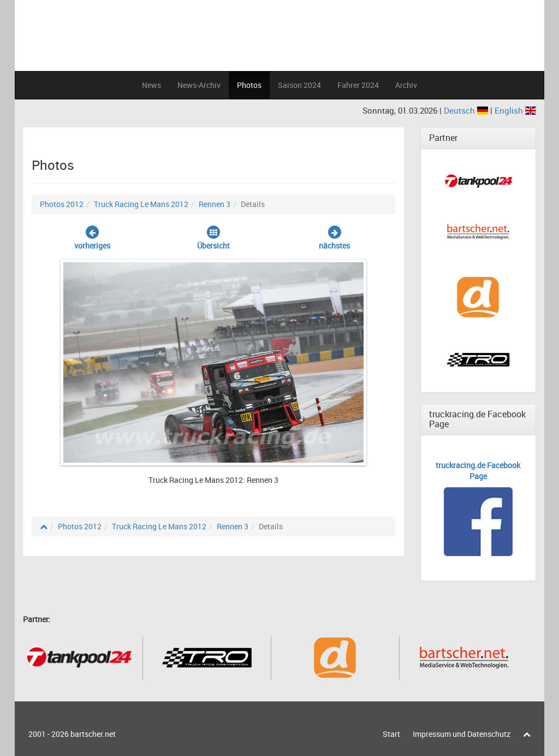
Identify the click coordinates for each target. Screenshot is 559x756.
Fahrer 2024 (358, 85)
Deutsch (467, 110)
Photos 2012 (62, 204)
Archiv (406, 85)
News (151, 85)
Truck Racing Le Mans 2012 (141, 204)
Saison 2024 (299, 85)
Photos (249, 85)
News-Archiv (199, 85)
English (515, 110)
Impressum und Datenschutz (462, 734)
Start (391, 734)
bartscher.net (93, 734)
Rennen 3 (215, 204)
